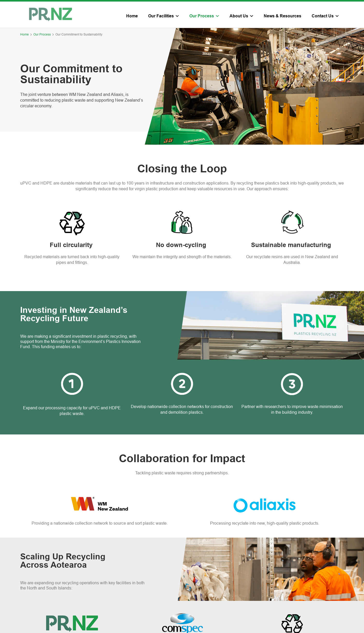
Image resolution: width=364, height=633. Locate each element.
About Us (239, 16)
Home (132, 16)
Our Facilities (161, 16)
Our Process (202, 16)
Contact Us (323, 16)
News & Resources (283, 16)
